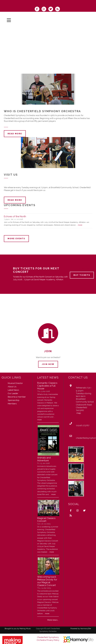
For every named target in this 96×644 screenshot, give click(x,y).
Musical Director (15, 383)
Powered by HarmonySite (81, 629)
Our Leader (13, 393)
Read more (15, 134)
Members (12, 404)
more (80, 225)
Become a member (17, 397)
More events (16, 239)
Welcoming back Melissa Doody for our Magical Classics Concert (47, 581)
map (79, 413)
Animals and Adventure (44, 459)
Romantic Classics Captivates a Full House (47, 386)
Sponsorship (13, 400)
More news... (53, 620)
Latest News (13, 390)
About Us (12, 387)
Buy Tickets (82, 275)
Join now (48, 364)
